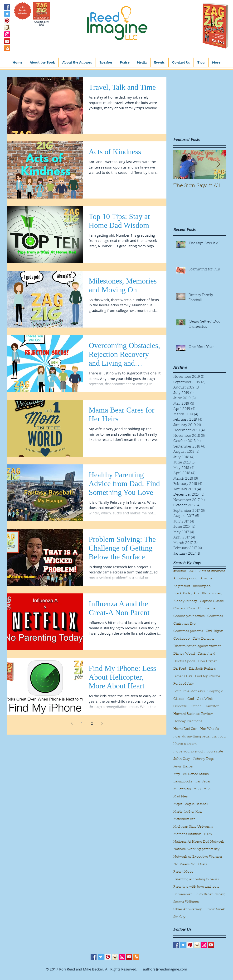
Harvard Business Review (193, 714)
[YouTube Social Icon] (7, 41)
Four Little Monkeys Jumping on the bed (199, 691)
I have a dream (185, 744)
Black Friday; (212, 594)
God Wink (205, 699)
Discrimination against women (197, 646)
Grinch (196, 706)
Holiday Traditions (188, 721)
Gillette (179, 699)
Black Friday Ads (186, 594)
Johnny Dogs (204, 759)
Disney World (184, 654)
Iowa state (215, 752)
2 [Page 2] (92, 723)
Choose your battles (189, 616)
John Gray (182, 759)
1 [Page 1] (82, 723)
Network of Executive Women (198, 857)
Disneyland (206, 654)
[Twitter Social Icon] (7, 14)
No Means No (184, 865)
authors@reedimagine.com (165, 969)
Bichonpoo (202, 586)
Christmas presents (188, 631)
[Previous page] (72, 723)
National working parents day (196, 849)
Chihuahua (207, 609)
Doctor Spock (184, 662)
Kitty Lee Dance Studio (191, 774)
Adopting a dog (185, 579)
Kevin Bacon (183, 767)
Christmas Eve (184, 624)
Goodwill (181, 706)
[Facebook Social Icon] (7, 7)
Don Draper (207, 662)
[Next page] (102, 723)
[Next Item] (218, 164)
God (191, 699)
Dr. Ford (180, 669)
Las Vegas (203, 782)
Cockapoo (182, 639)
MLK (207, 789)
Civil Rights (214, 631)
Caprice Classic (212, 601)
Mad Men (181, 797)
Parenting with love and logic (196, 887)
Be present (182, 586)
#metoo (180, 571)
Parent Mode (183, 872)
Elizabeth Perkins (202, 669)
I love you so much (189, 752)
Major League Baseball (191, 804)
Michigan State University (193, 827)
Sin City (179, 917)
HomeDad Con (185, 729)
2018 (193, 571)
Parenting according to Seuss (196, 880)
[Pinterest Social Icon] (7, 21)
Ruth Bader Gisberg (210, 895)
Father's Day (183, 677)
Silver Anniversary (188, 910)
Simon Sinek (215, 910)
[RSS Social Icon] (7, 48)
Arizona (206, 579)
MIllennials (182, 789)
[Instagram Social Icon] (7, 34)
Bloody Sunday (185, 601)
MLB (197, 789)
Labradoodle (183, 782)
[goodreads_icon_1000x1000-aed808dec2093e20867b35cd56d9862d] (7, 27)
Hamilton (212, 706)
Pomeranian (183, 895)
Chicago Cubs (184, 609)
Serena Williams (186, 902)
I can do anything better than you (199, 737)
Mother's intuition (187, 834)
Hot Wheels (209, 729)
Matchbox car (184, 819)
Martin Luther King (188, 812)
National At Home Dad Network (199, 842)
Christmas (215, 616)
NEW (208, 834)
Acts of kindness (212, 571)
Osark (203, 865)
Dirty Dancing (204, 639)
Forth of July (184, 684)
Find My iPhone (208, 677)
